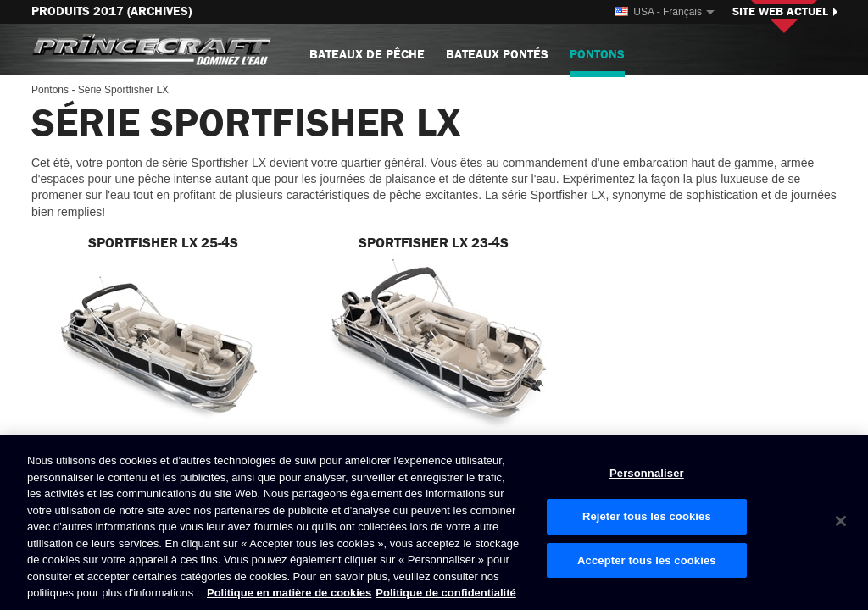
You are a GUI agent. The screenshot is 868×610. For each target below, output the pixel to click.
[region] (434, 523)
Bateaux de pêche (367, 55)
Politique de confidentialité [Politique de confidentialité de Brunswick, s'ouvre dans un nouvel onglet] (445, 593)
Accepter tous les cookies (647, 560)
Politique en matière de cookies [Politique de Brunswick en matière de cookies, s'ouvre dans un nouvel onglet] (289, 593)
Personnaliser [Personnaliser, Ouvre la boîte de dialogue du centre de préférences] (647, 473)
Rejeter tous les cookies (647, 516)
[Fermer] (841, 521)
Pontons (597, 61)
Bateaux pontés (497, 55)
